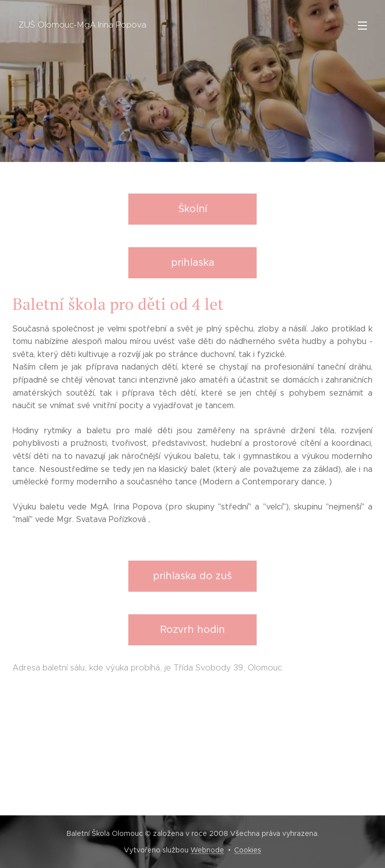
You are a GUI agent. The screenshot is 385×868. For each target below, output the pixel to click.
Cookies (248, 850)
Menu (362, 26)
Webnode (207, 850)
